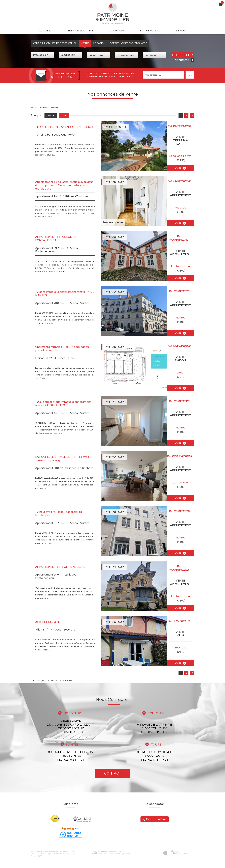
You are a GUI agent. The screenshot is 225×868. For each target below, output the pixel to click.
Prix (51, 116)
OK (190, 75)
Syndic (181, 31)
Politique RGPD (36, 856)
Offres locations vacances (128, 43)
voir (180, 168)
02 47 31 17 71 (158, 760)
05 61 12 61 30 (158, 732)
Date (64, 115)
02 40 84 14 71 (74, 760)
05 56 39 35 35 (74, 732)
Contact (113, 773)
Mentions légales (47, 854)
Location (99, 43)
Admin (74, 854)
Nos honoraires (60, 854)
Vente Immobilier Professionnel (55, 43)
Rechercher (183, 55)
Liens (68, 854)
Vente (85, 43)
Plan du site (35, 854)
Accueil (45, 31)
